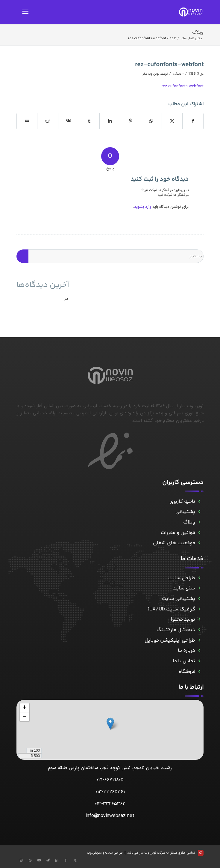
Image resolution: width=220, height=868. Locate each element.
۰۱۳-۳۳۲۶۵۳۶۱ (110, 792)
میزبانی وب (94, 853)
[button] (110, 724)
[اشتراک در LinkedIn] (110, 121)
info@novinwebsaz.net (110, 816)
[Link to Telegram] (48, 861)
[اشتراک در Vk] (69, 121)
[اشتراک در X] (172, 121)
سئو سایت (184, 588)
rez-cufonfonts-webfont (183, 86)
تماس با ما (184, 661)
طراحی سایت (182, 578)
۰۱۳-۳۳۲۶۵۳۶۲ (110, 804)
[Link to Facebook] (66, 861)
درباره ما (186, 651)
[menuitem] (26, 12)
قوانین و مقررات (178, 533)
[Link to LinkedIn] (57, 861)
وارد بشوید (143, 207)
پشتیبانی (185, 512)
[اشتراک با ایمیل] (27, 121)
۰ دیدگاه (178, 74)
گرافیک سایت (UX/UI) (171, 609)
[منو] (26, 12)
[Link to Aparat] (39, 861)
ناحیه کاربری (182, 502)
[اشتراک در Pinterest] (131, 121)
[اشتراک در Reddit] (48, 121)
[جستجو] (110, 256)
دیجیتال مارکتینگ (176, 630)
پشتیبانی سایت (179, 599)
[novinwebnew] (129, 12)
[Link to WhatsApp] (30, 861)
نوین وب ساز (151, 74)
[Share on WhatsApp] (151, 121)
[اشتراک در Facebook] (193, 121)
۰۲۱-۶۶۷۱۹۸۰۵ (110, 780)
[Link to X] (75, 861)
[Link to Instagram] (21, 861)
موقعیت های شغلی (174, 543)
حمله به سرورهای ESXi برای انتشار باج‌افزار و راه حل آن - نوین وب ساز (136, 298)
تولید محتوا (183, 619)
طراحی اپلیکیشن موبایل (170, 640)
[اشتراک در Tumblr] (89, 121)
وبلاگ (198, 32)
